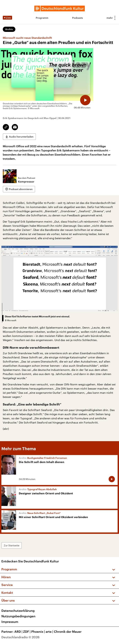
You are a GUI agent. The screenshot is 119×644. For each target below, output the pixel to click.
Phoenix (38, 632)
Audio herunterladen (21, 137)
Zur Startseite (12, 545)
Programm (42, 18)
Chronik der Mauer (68, 632)
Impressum (10, 622)
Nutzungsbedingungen (18, 616)
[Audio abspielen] (85, 100)
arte (50, 632)
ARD (19, 632)
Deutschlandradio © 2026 (20, 637)
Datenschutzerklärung (18, 611)
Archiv (9, 29)
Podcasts (78, 18)
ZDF (27, 632)
